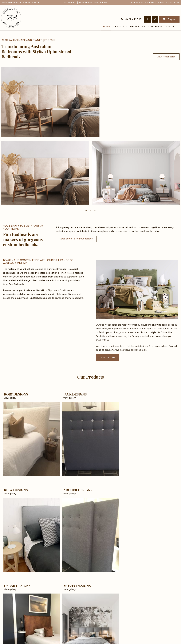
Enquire (172, 19)
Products (137, 26)
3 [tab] (95, 136)
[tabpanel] (45, 99)
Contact (171, 26)
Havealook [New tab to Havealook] (172, 641)
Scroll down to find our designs (76, 164)
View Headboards (166, 57)
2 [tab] (91, 136)
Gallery (154, 26)
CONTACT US (107, 283)
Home (106, 26)
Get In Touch (168, 628)
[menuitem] (7, 640)
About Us (119, 26)
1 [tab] (86, 136)
